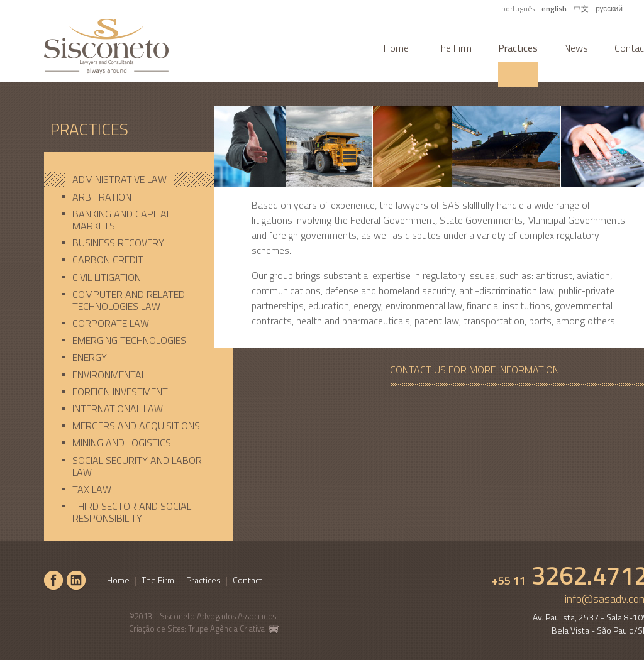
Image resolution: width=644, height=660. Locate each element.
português (518, 8)
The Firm (453, 48)
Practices (518, 48)
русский (609, 8)
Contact (247, 580)
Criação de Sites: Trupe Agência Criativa (204, 629)
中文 (581, 8)
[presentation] (138, 179)
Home (396, 48)
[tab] (138, 179)
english (554, 8)
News (576, 48)
